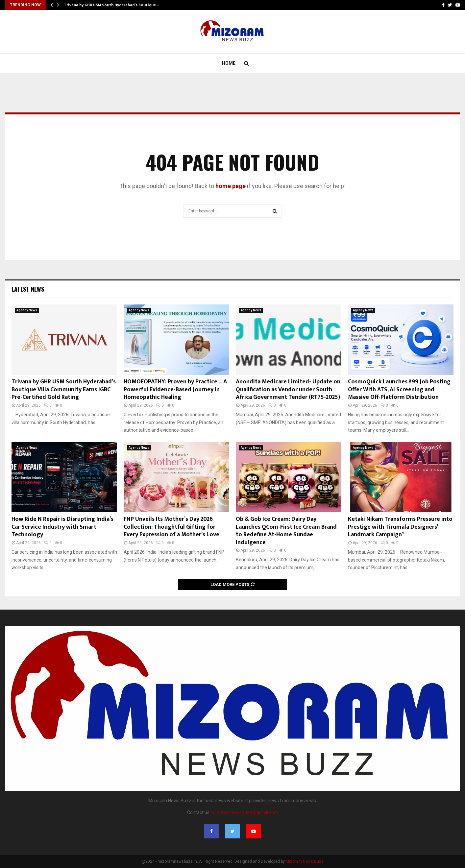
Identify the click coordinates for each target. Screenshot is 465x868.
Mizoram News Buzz (305, 861)
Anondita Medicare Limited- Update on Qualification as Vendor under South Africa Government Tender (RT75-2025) (288, 389)
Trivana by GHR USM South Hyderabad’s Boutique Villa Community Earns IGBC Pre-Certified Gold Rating (64, 389)
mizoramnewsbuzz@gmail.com (245, 812)
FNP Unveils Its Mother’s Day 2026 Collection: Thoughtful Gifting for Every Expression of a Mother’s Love (171, 527)
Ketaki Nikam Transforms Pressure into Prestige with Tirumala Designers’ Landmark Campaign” (400, 527)
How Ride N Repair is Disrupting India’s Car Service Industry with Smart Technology (62, 527)
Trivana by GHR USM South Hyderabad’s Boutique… (111, 5)
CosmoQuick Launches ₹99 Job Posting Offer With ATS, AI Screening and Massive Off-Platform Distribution (399, 389)
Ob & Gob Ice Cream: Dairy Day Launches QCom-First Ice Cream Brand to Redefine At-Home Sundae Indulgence (286, 531)
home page (231, 186)
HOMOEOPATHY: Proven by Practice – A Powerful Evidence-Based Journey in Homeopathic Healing (175, 389)
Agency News (27, 310)
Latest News (28, 289)
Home (229, 63)
